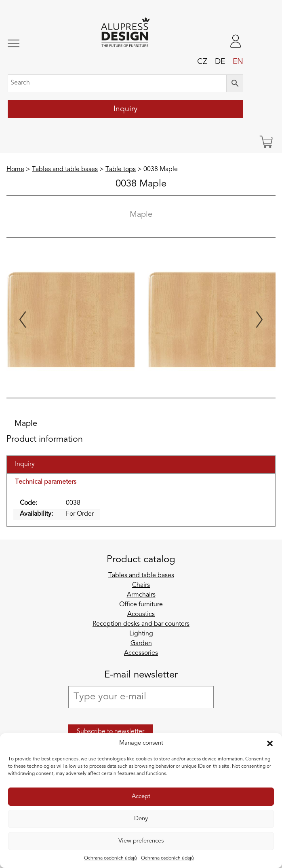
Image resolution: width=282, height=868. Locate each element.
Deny (141, 819)
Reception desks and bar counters (141, 624)
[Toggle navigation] (29, 43)
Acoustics (141, 614)
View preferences (141, 841)
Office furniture (141, 605)
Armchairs (141, 595)
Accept (141, 797)
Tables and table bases (65, 169)
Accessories (141, 653)
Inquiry (125, 109)
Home (15, 169)
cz (202, 62)
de (220, 62)
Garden (141, 644)
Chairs (141, 585)
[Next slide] (259, 320)
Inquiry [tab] (25, 464)
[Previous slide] (23, 320)
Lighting (141, 634)
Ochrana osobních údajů (110, 858)
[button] (270, 743)
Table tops (121, 169)
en (238, 62)
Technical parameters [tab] (46, 482)
